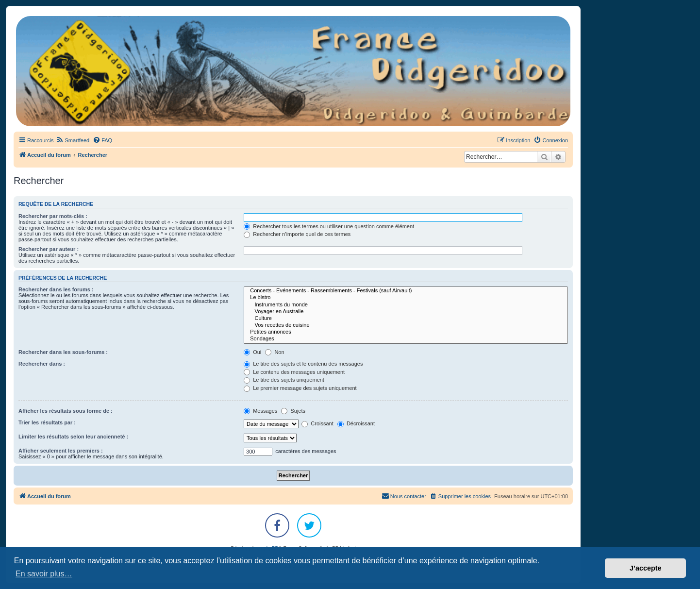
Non (275, 352)
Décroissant (356, 423)
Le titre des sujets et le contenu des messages (303, 364)
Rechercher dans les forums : (56, 289)
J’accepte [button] (646, 568)
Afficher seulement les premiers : (61, 451)
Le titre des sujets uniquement (284, 380)
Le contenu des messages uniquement (294, 372)
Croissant (317, 423)
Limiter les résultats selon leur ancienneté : (73, 437)
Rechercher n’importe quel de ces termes (297, 234)
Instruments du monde (406, 305)
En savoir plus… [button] (44, 574)
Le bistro (406, 298)
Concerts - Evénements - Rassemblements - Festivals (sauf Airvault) (406, 291)
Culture (406, 319)
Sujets (293, 411)
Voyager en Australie (406, 312)
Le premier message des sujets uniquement (300, 388)
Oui (252, 352)
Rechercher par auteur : (49, 249)
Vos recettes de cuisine (406, 325)
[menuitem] (73, 140)
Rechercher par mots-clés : (53, 216)
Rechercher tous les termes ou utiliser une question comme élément (329, 226)
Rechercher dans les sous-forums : (63, 352)
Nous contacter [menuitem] (404, 496)
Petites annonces (406, 332)
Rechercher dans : (42, 364)
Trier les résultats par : (47, 422)
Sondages (406, 339)
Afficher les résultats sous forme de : (66, 411)
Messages (260, 411)
